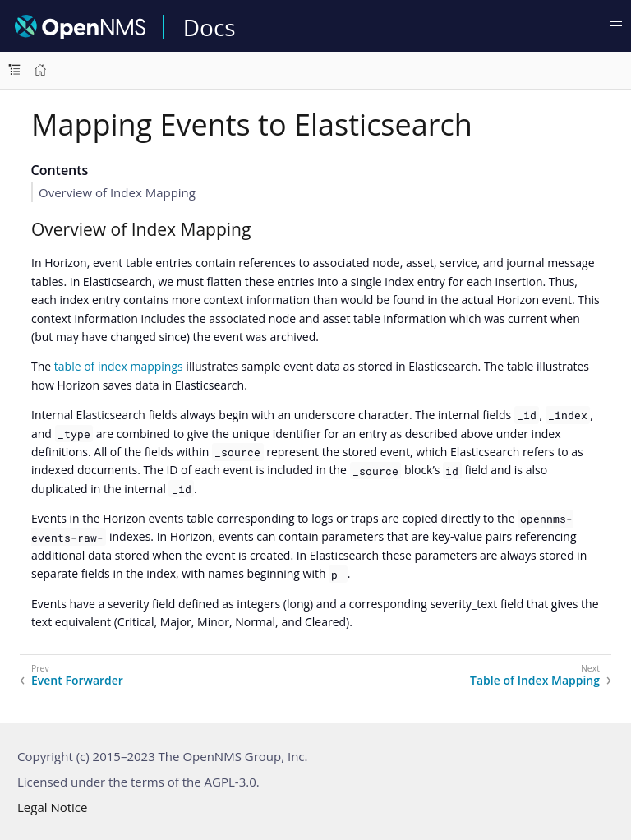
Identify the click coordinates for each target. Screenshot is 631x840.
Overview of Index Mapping (117, 192)
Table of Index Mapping (535, 681)
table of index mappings (119, 366)
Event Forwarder (77, 681)
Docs (210, 27)
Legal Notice (52, 807)
